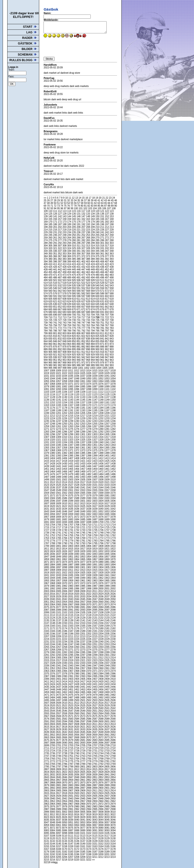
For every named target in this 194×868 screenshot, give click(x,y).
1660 (77, 514)
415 (74, 264)
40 (96, 200)
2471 (47, 695)
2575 (95, 716)
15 (84, 198)
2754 (89, 756)
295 (74, 243)
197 (107, 224)
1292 (101, 432)
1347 (71, 445)
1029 (107, 373)
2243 (47, 644)
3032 (101, 817)
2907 (71, 791)
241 (102, 232)
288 (112, 240)
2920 (77, 793)
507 (84, 280)
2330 (65, 663)
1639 (95, 509)
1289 (83, 432)
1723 (95, 527)
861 (55, 344)
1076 (101, 384)
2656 (77, 735)
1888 (77, 565)
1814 (65, 549)
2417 (83, 682)
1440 (53, 466)
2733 (107, 751)
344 (93, 251)
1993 (59, 589)
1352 (101, 445)
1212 (53, 416)
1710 (89, 525)
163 (88, 219)
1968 (53, 583)
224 (93, 230)
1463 (47, 472)
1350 (89, 445)
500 (51, 280)
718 (88, 317)
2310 (89, 658)
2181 (107, 628)
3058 (113, 822)
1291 (95, 432)
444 (70, 270)
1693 (59, 522)
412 (60, 264)
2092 (77, 610)
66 (109, 203)
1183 (95, 408)
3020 (101, 814)
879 (70, 347)
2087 (47, 610)
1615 (95, 503)
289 (46, 243)
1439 (47, 466)
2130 (89, 618)
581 (79, 293)
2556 (53, 713)
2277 (107, 650)
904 (46, 352)
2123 (47, 618)
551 (79, 288)
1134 (89, 397)
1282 (113, 429)
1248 (53, 424)
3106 (113, 833)
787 (60, 331)
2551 (95, 711)
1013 (83, 371)
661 (102, 307)
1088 (101, 387)
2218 (113, 636)
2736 (53, 753)
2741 (83, 753)
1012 (77, 371)
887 (107, 347)
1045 (59, 379)
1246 (113, 421)
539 (93, 286)
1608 (53, 503)
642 (84, 304)
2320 (77, 660)
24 (114, 198)
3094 (113, 830)
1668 (53, 517)
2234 (65, 642)
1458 (89, 469)
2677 (59, 740)
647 (107, 304)
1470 (89, 472)
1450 (113, 466)
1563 (71, 493)
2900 (101, 788)
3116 (101, 836)
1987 (95, 586)
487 (60, 278)
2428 (77, 684)
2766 (89, 759)
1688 (101, 519)
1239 (71, 421)
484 (46, 278)
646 (102, 304)
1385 (83, 453)
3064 (77, 825)
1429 (59, 464)
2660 (101, 735)
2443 (95, 687)
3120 (53, 838)
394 (46, 262)
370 (74, 256)
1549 (59, 490)
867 (84, 344)
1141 (59, 400)
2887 (95, 785)
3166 (113, 846)
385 (74, 259)
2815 (95, 769)
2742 (89, 753)
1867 (95, 559)
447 (84, 270)
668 (65, 309)
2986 (113, 807)
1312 (77, 437)
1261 (59, 426)
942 (84, 357)
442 (60, 270)
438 (112, 267)
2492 (101, 698)
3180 (53, 852)
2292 (53, 655)
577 (60, 293)
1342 (113, 442)
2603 (47, 724)
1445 (83, 466)
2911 (95, 791)
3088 (77, 830)
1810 (113, 546)
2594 (65, 721)
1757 (83, 535)
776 (79, 328)
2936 (101, 796)
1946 (65, 578)
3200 (101, 854)
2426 (65, 684)
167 (107, 219)
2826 (89, 772)
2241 (107, 642)
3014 (65, 814)
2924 (101, 793)
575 (51, 293)
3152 (101, 844)
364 (46, 256)
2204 (101, 634)
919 (46, 355)
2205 (107, 634)
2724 (53, 751)
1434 (89, 464)
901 (102, 349)
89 (113, 206)
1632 (53, 509)
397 (60, 262)
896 (79, 349)
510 (98, 280)
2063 (47, 604)
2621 (83, 727)
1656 (53, 514)
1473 (107, 472)
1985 (83, 586)
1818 (89, 549)
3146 (65, 844)
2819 (47, 772)
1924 (77, 573)
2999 (47, 812)
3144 (53, 844)
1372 (77, 450)
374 (93, 256)
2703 (71, 745)
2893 (59, 788)
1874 (65, 562)
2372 (101, 671)
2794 (113, 764)
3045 (107, 820)
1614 (89, 503)
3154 (113, 844)
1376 (101, 450)
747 (84, 323)
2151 (71, 623)
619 (46, 301)
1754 (65, 535)
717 (84, 317)
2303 (47, 658)
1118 (65, 394)
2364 (53, 671)
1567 (95, 493)
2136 (53, 620)
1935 (71, 575)
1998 (89, 589)
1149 (107, 400)
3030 (89, 817)
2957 (83, 801)
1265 (83, 426)
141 (55, 216)
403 (88, 262)
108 (114, 208)
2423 (47, 684)
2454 (89, 690)
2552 (101, 711)
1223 (47, 418)
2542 (113, 708)
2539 (95, 708)
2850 (89, 777)
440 (51, 270)
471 (55, 275)
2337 (107, 663)
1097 (83, 389)
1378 (113, 450)
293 (65, 243)
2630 (65, 729)
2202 (89, 634)
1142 (65, 400)
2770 (113, 759)
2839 (95, 775)
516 (55, 283)
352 (60, 254)
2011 (95, 591)
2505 (107, 700)
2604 (53, 724)
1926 (89, 573)
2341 (59, 666)
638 (65, 304)
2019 (71, 594)
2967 (71, 804)
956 (79, 360)
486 (55, 278)
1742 (65, 533)
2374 (113, 671)
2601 (107, 721)
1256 (101, 424)
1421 (83, 461)
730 (74, 320)
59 (86, 203)
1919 (47, 573)
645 (98, 304)
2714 (65, 748)
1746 (89, 533)
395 (51, 262)
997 (60, 368)
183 (112, 222)
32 (69, 200)
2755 (95, 756)
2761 (59, 759)
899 (93, 349)
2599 (95, 721)
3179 (47, 852)
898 (88, 349)
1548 (53, 490)
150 (98, 216)
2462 (65, 692)
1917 (107, 570)
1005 (105, 368)
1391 (47, 456)
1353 (107, 445)
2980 (77, 807)
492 (84, 278)
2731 (95, 751)
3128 (101, 838)
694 (46, 315)
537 (84, 286)
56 (76, 203)
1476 (53, 474)
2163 (71, 626)
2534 (65, 708)
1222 (113, 416)
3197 (83, 854)
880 (74, 347)
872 (107, 344)
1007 (47, 371)
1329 (107, 440)
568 (88, 291)
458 (65, 272)
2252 (101, 644)
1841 (83, 554)
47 (45, 203)
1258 (113, 424)
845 (51, 341)
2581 (59, 719)
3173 (83, 849)
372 (84, 256)
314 (93, 246)
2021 (83, 594)
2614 (113, 724)
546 (55, 288)
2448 (53, 690)
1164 (53, 405)
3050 (65, 822)
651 (55, 307)
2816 (101, 769)
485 (51, 278)
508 (88, 280)
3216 (53, 860)
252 (84, 235)
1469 (83, 472)
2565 (107, 713)
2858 (65, 780)
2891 (47, 788)
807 (84, 333)
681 (55, 312)
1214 (65, 416)
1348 (77, 445)
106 (104, 208)
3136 (77, 841)
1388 (101, 453)
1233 (107, 418)
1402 (113, 456)
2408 (101, 679)
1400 (101, 456)
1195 (95, 410)
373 (88, 256)
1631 (47, 509)
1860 (53, 559)
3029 (83, 817)
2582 (65, 719)
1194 (89, 410)
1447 (95, 466)
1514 (65, 482)
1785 (107, 541)
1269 (107, 426)
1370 (65, 450)
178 (88, 222)
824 (93, 336)
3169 (59, 849)
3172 (77, 849)
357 (84, 254)
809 (93, 333)
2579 (47, 719)
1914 (89, 570)
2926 (113, 793)
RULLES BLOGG (23, 60)
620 (51, 301)
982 (60, 365)
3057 (107, 822)
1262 (65, 426)
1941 (107, 575)
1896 (53, 567)
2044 (77, 599)
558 (112, 288)
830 (51, 339)
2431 (95, 684)
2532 (53, 708)
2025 (107, 594)
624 (70, 301)
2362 (113, 668)
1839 (71, 554)
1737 (107, 530)
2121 (107, 615)
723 (112, 317)
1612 (77, 503)
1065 (107, 381)
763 (88, 325)
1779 (71, 541)
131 (79, 214)
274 (46, 240)
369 (70, 256)
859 (46, 344)
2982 (89, 807)
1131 (71, 397)
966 (55, 363)
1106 (65, 392)
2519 (47, 705)
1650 (89, 511)
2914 (113, 791)
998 (65, 368)
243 (112, 232)
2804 (101, 767)
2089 (59, 610)
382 (60, 259)
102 (86, 208)
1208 (101, 413)
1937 (83, 575)
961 (102, 360)
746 (79, 323)
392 (107, 259)
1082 (65, 387)
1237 (59, 421)
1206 (89, 413)
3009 (107, 812)
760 (74, 325)
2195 (47, 634)
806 (79, 333)
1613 (83, 503)
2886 (89, 785)
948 (112, 357)
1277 (83, 429)
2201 (83, 634)
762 (84, 325)
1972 (77, 583)
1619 (47, 506)
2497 (59, 700)
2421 (107, 682)
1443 (71, 466)
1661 (83, 514)
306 (55, 246)
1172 (101, 405)
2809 (59, 769)
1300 (77, 434)
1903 (95, 567)
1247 (47, 424)
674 (93, 309)
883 (88, 347)
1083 (71, 387)
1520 (101, 482)
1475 (47, 474)
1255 (95, 424)
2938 (113, 796)
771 (55, 328)
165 (98, 219)
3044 (101, 820)
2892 (53, 788)
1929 (107, 573)
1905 (107, 567)
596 (79, 296)
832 (60, 339)
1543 (95, 488)
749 (93, 323)
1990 (113, 586)
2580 (53, 719)
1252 (77, 424)
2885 (83, 785)
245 (51, 235)
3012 (53, 814)
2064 (53, 604)
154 (46, 219)
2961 (107, 801)
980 (51, 365)
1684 (77, 519)
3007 (95, 812)
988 (88, 365)
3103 (95, 833)
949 (46, 360)
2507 (47, 703)
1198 (113, 410)
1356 (53, 448)
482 (107, 275)
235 (74, 232)
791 (79, 331)
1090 (113, 387)
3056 (101, 822)
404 (93, 262)
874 (46, 347)
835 (74, 339)
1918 (113, 570)
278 (65, 240)
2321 (83, 660)
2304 (53, 658)
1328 (101, 440)
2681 (83, 740)
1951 (95, 578)
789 (70, 331)
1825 (59, 551)
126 (55, 214)
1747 (95, 533)
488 (65, 278)
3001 (59, 812)
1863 (71, 559)
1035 (71, 376)
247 (60, 235)
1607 (47, 503)
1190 (65, 410)
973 (88, 363)
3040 (77, 820)
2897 (83, 788)
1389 (107, 453)
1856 (101, 557)
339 (70, 251)
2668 (77, 737)
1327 (95, 440)
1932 (53, 575)
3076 (77, 828)
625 (74, 301)
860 (51, 344)
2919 (71, 793)
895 (74, 349)
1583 (47, 498)
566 (79, 291)
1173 (107, 405)
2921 (83, 793)
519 (70, 283)
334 (46, 251)
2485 (59, 698)
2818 (113, 769)
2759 (47, 759)
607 (60, 299)
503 (65, 280)
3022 (113, 814)
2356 (77, 668)
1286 (65, 432)
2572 (77, 716)
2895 (71, 788)
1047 (71, 379)
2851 (95, 777)
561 (55, 291)
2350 (113, 666)
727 (60, 320)
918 (112, 352)
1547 (47, 490)
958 (88, 360)
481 (102, 275)
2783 (47, 764)
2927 (47, 796)
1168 (77, 405)
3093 (107, 830)
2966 (65, 804)
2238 (89, 642)
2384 (101, 674)
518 (65, 283)
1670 (65, 517)
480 (98, 275)
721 (102, 317)
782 (107, 328)
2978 (65, 807)
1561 (59, 493)
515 (51, 283)
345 (98, 251)
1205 (83, 413)
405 (98, 262)
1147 (95, 400)
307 (60, 246)
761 (79, 325)
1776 (53, 541)
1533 (107, 485)
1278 (89, 429)
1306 (113, 434)
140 (51, 216)
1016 (101, 371)
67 (113, 203)
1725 (107, 527)
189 (70, 224)
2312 (101, 658)
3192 (53, 854)
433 (88, 267)
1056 (53, 381)
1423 (95, 461)
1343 (47, 445)
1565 (83, 493)
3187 (95, 852)
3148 (77, 844)
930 (98, 355)
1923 (71, 573)
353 (65, 254)
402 (84, 262)
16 (87, 198)
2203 (95, 634)
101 (81, 208)
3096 (53, 833)
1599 (71, 501)
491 (79, 278)
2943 (71, 799)
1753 (59, 535)
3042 (89, 820)
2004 (53, 591)
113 (65, 211)
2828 (101, 772)
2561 (83, 713)
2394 (89, 676)
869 (93, 344)
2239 (95, 642)
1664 (101, 514)
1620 (53, 506)
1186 (113, 408)
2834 (65, 775)
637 (60, 304)
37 (86, 200)
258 (112, 235)
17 (90, 198)
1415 (47, 461)
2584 (77, 719)
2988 (53, 809)
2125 (59, 618)
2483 (47, 698)
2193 (107, 631)
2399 (47, 679)
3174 (89, 849)
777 (84, 328)
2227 (95, 639)
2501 (83, 700)
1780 (77, 541)
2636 (101, 729)
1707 (71, 525)
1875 (71, 562)
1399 (95, 456)
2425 (59, 684)
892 (60, 349)
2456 (101, 690)
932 (107, 355)
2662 (113, 735)
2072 (101, 604)
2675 (47, 740)
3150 (89, 844)
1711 (95, 525)
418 (88, 264)
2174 (65, 628)
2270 (65, 650)
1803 (71, 546)
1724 (101, 527)
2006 (65, 591)
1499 (47, 480)
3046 (113, 820)
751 (102, 323)
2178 (89, 628)
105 (100, 208)
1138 (113, 397)
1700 (101, 522)
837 (84, 339)
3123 (71, 838)
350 (51, 254)
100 (76, 208)
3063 (71, 825)
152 (107, 216)
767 (107, 325)
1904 (101, 567)
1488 (53, 477)
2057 (83, 602)
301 (102, 243)
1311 (71, 437)
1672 (77, 517)
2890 (113, 785)
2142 (89, 620)
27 (52, 200)
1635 (71, 509)
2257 (59, 647)
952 (60, 360)
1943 (47, 578)
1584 (53, 498)
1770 (89, 538)
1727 (47, 530)
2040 (53, 599)
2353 (59, 668)
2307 (71, 658)
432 (84, 267)
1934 (65, 575)
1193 (83, 410)
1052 (101, 379)
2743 (95, 753)
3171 (71, 849)
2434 (113, 684)
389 (93, 259)
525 (98, 283)
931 (102, 355)
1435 (95, 464)
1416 (53, 461)
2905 (59, 791)
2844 (53, 777)
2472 (53, 695)
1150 (113, 400)
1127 (47, 397)
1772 (101, 538)
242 (107, 232)
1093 (59, 389)
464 (93, 272)
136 (102, 214)
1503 (71, 480)
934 (46, 357)
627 (84, 301)
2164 (77, 626)
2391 (71, 676)
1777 (59, 541)
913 (88, 352)
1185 (107, 408)
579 (70, 293)
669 (70, 309)
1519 (95, 482)
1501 (59, 480)
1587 (71, 498)
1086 (89, 387)
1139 (47, 400)
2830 (113, 772)
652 (60, 307)
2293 (59, 655)
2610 (89, 724)
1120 (77, 394)
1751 (47, 535)
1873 (59, 562)
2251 (95, 644)
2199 (71, 634)
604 (46, 299)
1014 (89, 371)
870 (98, 344)
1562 (65, 493)
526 (102, 283)
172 (60, 222)
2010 (89, 591)
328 (88, 248)
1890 (89, 565)
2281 (59, 652)
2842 (113, 775)
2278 (113, 650)
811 (102, 333)
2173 (59, 628)
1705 (59, 525)
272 (107, 238)
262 (60, 238)
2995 (95, 809)
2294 (65, 655)
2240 (101, 642)
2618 (65, 727)
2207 (47, 636)
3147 (71, 844)
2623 (95, 727)
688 (88, 312)
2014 (113, 591)
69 (45, 206)
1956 (53, 581)
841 (102, 339)
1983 (71, 586)
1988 (101, 586)
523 (88, 283)
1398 (89, 456)
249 (70, 235)
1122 (89, 394)
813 (112, 333)
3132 (53, 841)
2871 (71, 783)
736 (102, 320)
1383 (71, 453)
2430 (89, 684)
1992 (53, 589)
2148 (53, 623)
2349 (107, 666)
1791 (71, 543)
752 (107, 323)
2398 (113, 676)
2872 (77, 783)
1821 (107, 549)
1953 (107, 578)
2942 (65, 799)
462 (84, 272)
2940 (53, 799)
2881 (59, 785)
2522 (65, 705)
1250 (65, 424)
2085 (107, 607)
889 (46, 349)
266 (79, 238)
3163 (95, 846)
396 (55, 262)
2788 (77, 764)
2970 (89, 804)
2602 (113, 721)
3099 (71, 833)
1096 (77, 389)
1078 (113, 384)
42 (103, 200)
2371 (95, 671)
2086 (113, 607)
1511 (47, 482)
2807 (47, 769)
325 (74, 248)
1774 (113, 538)
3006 (89, 812)
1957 (59, 581)
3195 (71, 854)
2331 (71, 663)
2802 (89, 767)
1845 (107, 554)
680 (51, 312)
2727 (71, 751)
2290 (113, 652)
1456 (77, 469)
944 (93, 357)
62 (96, 203)
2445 (107, 687)
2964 (53, 804)
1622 (65, 506)
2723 (47, 751)
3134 (65, 841)
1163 (47, 405)
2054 (65, 602)
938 (65, 357)
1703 (47, 525)
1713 (107, 525)
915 (98, 352)
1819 (95, 549)
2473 (59, 695)
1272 (53, 429)
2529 (107, 705)
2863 (95, 780)
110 (51, 211)
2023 (95, 594)
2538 (89, 708)
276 (55, 240)
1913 (83, 570)
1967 (47, 583)
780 (98, 328)
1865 (83, 559)
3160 (77, 846)
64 (103, 203)
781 (102, 328)
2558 (65, 713)
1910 (65, 570)
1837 (59, 554)
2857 (59, 780)
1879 (95, 562)
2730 (89, 751)
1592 (101, 498)
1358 (65, 448)
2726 (65, 751)
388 (88, 259)
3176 (101, 849)
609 (70, 299)
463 (88, 272)
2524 (77, 705)
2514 (89, 703)
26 (49, 200)
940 (74, 357)
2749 (59, 756)
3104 (101, 833)
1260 (53, 426)
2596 (77, 721)
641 (79, 304)
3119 (47, 838)
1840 (77, 554)
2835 (71, 775)
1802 (65, 546)
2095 (95, 610)
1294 (113, 432)
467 (107, 272)
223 (88, 230)
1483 (95, 474)
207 (84, 227)
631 (102, 301)
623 (65, 301)
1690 (113, 519)
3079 (95, 828)
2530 (113, 705)
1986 (89, 586)
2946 (89, 799)
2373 (107, 671)
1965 (107, 581)
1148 (101, 400)
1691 (47, 522)
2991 (71, 809)
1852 (77, 557)
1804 (77, 546)
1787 (47, 543)
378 (112, 256)
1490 (65, 477)
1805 (83, 546)
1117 (59, 394)
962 (107, 360)
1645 (59, 511)
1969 (59, 583)
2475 (71, 695)
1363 (95, 448)
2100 (53, 612)
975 (98, 363)
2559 (71, 713)
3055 (95, 822)
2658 (89, 735)
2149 (59, 623)
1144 (77, 400)
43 (106, 200)
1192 (77, 410)
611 (79, 299)
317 (107, 246)
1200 (53, 413)
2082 (89, 607)
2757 (107, 756)
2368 (77, 671)
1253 (83, 424)
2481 (107, 695)
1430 (65, 464)
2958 (89, 801)
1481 (83, 474)
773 (65, 328)
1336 (77, 442)
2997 (107, 809)
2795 (47, 767)
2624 (101, 727)
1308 (53, 437)
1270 (113, 426)
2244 (53, 644)
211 (102, 227)
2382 (89, 674)
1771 (95, 538)
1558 (113, 490)
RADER (30, 38)
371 (79, 256)
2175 (71, 628)
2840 (101, 775)
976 (102, 363)
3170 (65, 849)
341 (79, 251)
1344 (53, 445)
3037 (59, 820)
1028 (101, 373)
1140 (53, 400)
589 (46, 296)
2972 (101, 804)
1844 (101, 554)
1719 (71, 527)
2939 (47, 799)
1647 (71, 511)
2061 (107, 602)
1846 (113, 554)
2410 (113, 679)
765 (98, 325)
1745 (83, 533)
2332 (77, 663)
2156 (101, 623)
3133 (59, 841)
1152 (53, 402)
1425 (107, 461)
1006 (111, 368)
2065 (59, 604)
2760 (53, 759)
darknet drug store (70, 73)
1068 (53, 384)
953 (65, 360)
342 (84, 251)
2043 (71, 599)
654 (70, 307)
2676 (53, 740)
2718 (89, 748)
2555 (47, 713)
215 (51, 230)
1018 (113, 371)
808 (88, 333)
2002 (113, 589)
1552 (77, 490)
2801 (83, 767)
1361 (83, 448)
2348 (101, 666)
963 (112, 360)
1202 (65, 413)
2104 (77, 612)
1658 (65, 514)
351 (55, 254)
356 (79, 254)
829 (46, 339)
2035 (95, 597)
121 (102, 211)
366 (55, 256)
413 (65, 264)
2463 (71, 692)
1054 (113, 379)
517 (60, 283)
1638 (89, 509)
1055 (47, 381)
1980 (53, 586)
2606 (65, 724)
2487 (71, 698)
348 (112, 251)
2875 (95, 783)
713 (65, 317)
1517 (83, 482)
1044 (53, 379)
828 (112, 336)
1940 (101, 575)
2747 (47, 756)
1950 (89, 578)
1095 (71, 389)
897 (84, 349)
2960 (101, 801)
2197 (59, 634)
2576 (101, 716)
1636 (77, 509)
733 (88, 320)
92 (49, 208)
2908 (77, 791)
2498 (65, 700)
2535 (71, 708)
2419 (95, 682)
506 (79, 280)
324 (70, 248)
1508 (101, 480)
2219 (47, 639)
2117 (83, 615)
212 (107, 227)
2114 (65, 615)
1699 (95, 522)
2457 (107, 690)
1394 (65, 456)
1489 (59, 477)
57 (79, 203)
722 (107, 317)
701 (79, 315)
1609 (59, 503)
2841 (107, 775)
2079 (71, 607)
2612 (101, 724)
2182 (113, 628)
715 (74, 317)
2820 (53, 772)
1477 (59, 474)
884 (93, 347)
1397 (83, 456)
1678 (113, 517)
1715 (47, 527)
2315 (47, 660)
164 (93, 219)
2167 (95, 626)
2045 (83, 599)
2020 (77, 594)
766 (102, 325)
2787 (71, 764)
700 (74, 315)
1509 (107, 480)
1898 (65, 567)
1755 (71, 535)
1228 (77, 418)
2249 (83, 644)
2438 (65, 687)
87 (106, 206)
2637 (107, 729)
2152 (77, 623)
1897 (59, 567)
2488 (77, 698)
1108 (77, 392)
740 (51, 323)
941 (79, 357)
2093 (83, 610)
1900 (77, 567)
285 (98, 240)
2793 (107, 764)
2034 (89, 597)
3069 (107, 825)
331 (102, 248)
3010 (113, 812)
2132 (101, 618)
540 (98, 286)
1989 (107, 586)
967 (60, 363)
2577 (107, 716)
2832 (53, 775)
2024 (101, 594)
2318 (65, 660)
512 (107, 280)
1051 (95, 379)
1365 (107, 448)
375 (98, 256)
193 (88, 224)
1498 (113, 477)
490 (74, 278)
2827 (95, 772)
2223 (71, 639)
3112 (77, 836)
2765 (83, 759)
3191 (47, 854)
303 (112, 243)
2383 (95, 674)
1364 (101, 448)
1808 (101, 546)
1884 (53, 565)
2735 (47, 753)
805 (74, 333)
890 (51, 349)
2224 (77, 639)
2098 (113, 610)
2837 (83, 775)
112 (60, 211)
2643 (71, 732)
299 (93, 243)
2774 (65, 761)
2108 (101, 612)
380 (51, 259)
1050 (89, 379)
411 (55, 264)
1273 (59, 429)
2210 (65, 636)
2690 (65, 743)
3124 (77, 838)
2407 (95, 679)
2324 (101, 660)
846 (55, 341)
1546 (113, 488)
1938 (89, 575)
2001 (107, 589)
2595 (71, 721)
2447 (47, 690)
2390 (65, 676)
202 (60, 227)
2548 (77, 711)
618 (112, 299)
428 (65, 267)
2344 (77, 666)
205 (74, 227)
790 (74, 331)
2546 (65, 711)
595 (74, 296)
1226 (65, 418)
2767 (95, 759)
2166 (89, 626)
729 (70, 320)
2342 (65, 666)
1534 (113, 485)
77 (72, 206)
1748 (101, 533)
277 (60, 240)
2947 (95, 799)
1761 (107, 535)
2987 (47, 809)
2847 (71, 777)
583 (88, 293)
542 (107, 286)
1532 (101, 485)
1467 (71, 472)
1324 (77, 440)
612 (84, 299)
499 (46, 280)
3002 (65, 812)
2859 (71, 780)
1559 (47, 493)
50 (55, 203)
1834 (113, 551)
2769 (107, 759)
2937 (107, 796)
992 (107, 365)
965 (51, 363)
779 (93, 328)
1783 (95, 541)
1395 (71, 456)
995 (51, 368)
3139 (95, 841)
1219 (95, 416)
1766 (65, 538)
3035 (47, 820)
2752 (77, 756)
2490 (89, 698)
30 (62, 200)
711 (55, 317)
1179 (71, 408)
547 (60, 288)
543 (112, 286)
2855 (47, 780)
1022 (65, 373)
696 (55, 315)
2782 (113, 761)
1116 (53, 394)
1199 (47, 413)
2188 (77, 631)
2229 (107, 639)
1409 (83, 458)
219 (70, 230)
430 (74, 267)
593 (65, 296)
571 (102, 291)
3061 (59, 825)
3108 (53, 836)
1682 (65, 519)
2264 (101, 647)
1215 (71, 416)
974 (93, 363)
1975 (95, 583)
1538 (65, 488)
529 (46, 286)
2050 (113, 599)
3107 (47, 836)
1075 (95, 384)
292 (60, 243)
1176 (53, 408)
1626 (89, 506)
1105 (59, 392)
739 (46, 323)
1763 (47, 538)
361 (102, 254)
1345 (59, 445)
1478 (65, 474)
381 (55, 259)
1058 (65, 381)
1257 (107, 424)
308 (65, 246)
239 (93, 232)
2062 (113, 602)
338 (65, 251)
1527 (71, 485)
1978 (113, 583)
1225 (59, 418)
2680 (77, 740)
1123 (95, 394)
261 (55, 238)
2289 (107, 652)
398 (65, 262)
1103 (47, 392)
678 (112, 309)
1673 (83, 517)
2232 (53, 642)
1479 (71, 474)
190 (74, 224)
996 (55, 368)
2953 (59, 801)
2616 (53, 727)
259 (46, 238)
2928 (53, 796)
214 (46, 230)
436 (102, 267)
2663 (47, 737)
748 (88, 323)
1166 (65, 405)
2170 (113, 626)
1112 (101, 392)
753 (112, 323)
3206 (65, 857)
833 (65, 339)
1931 (47, 575)
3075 (71, 828)
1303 (95, 434)
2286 (89, 652)
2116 (77, 615)
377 (107, 256)
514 (46, 283)
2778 (89, 761)
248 (65, 235)
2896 (77, 788)
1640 (101, 509)
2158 (113, 623)
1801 (59, 546)
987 (84, 365)
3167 (47, 849)
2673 (107, 737)
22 (107, 198)
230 (51, 232)
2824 (77, 772)
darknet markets (68, 126)
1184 (101, 408)
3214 (113, 857)
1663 (95, 514)
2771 (47, 761)
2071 (95, 604)
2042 (65, 599)
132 (84, 214)
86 (103, 206)
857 (107, 341)
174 (70, 222)
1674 (89, 517)
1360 (77, 448)
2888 (101, 785)
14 (80, 198)
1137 (107, 397)
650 (51, 307)
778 (88, 328)
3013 (59, 814)
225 (98, 230)
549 (70, 288)
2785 (59, 764)
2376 (53, 674)
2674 (113, 737)
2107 (95, 612)
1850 (65, 557)
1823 (47, 551)
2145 (107, 620)
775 (74, 328)
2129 (83, 618)
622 (60, 301)
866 (79, 344)
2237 (83, 642)
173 (65, 222)
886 (102, 347)
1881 (107, 562)
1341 (107, 442)
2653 (59, 735)
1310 (65, 437)
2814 (89, 769)
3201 (107, 854)
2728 (77, 751)
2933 (83, 796)
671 (79, 309)
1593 (107, 498)
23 (111, 198)
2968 (77, 804)
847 (60, 341)
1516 (77, 482)
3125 (83, 838)
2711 (47, 748)
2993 (83, 809)
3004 (77, 812)
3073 (59, 828)
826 (102, 336)
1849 (59, 557)
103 (90, 208)
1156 (77, 402)
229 (46, 232)
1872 (53, 562)
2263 (95, 647)
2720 (101, 748)
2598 (89, 721)
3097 (59, 833)
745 (74, 323)
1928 (101, 573)
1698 (89, 522)
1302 (89, 434)
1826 (65, 551)
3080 (101, 828)
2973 (107, 804)
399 (70, 262)
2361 (107, 668)
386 (79, 259)
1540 (77, 488)
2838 (89, 775)
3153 (107, 844)
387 (84, 259)
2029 (59, 597)
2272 (77, 650)
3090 (89, 830)
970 (74, 363)
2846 (65, 777)
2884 (77, 785)
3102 (89, 833)
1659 (71, 514)
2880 (53, 785)
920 (51, 355)
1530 (89, 485)
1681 (59, 519)
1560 (53, 493)
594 (70, 296)
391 (102, 259)
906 (55, 352)
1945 (59, 578)
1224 (53, 418)
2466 (89, 692)
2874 (89, 783)
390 (98, 259)
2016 (53, 594)
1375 (95, 450)
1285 (59, 432)
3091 (95, 830)
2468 (101, 692)
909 (70, 352)
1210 (113, 413)
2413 (59, 682)
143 (65, 216)
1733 (83, 530)
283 (88, 240)
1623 (71, 506)
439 (46, 270)
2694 (89, 743)
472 (60, 275)
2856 (53, 780)
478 (88, 275)
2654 (65, 735)
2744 (101, 753)
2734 (113, 751)
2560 (77, 713)
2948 (101, 799)
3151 (95, 844)
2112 (53, 615)
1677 (107, 517)
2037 (107, 597)
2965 (59, 804)
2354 (65, 668)
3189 (107, 852)
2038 (113, 597)
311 (79, 246)
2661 (107, 735)
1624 (77, 506)
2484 (53, 698)
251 (79, 235)
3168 (53, 849)
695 (51, 315)
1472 (101, 472)
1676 (101, 517)
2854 (113, 777)
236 (79, 232)
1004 (99, 368)
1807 (95, 546)
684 (70, 312)
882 (84, 347)
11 (70, 198)
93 (52, 208)
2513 (83, 703)
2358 (89, 668)
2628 (53, 729)
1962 (89, 581)
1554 (89, 490)
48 (49, 203)
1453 (59, 469)
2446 (113, 687)
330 (98, 248)
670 (74, 309)
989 (93, 365)
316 (102, 246)
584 (93, 293)
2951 (47, 801)
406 (102, 262)
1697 (83, 522)
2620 (77, 727)
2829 (107, 772)
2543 (47, 711)
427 (60, 267)
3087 (71, 830)
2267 (47, 650)
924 (70, 355)
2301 (107, 655)
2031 (71, 597)
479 (93, 275)
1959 (71, 581)
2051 (47, 602)
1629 (107, 506)
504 (70, 280)
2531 (47, 708)
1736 (101, 530)
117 (84, 211)
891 (55, 349)
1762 (113, 535)
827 (107, 336)
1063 (95, 381)
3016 (77, 814)
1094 (65, 389)
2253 (107, 644)
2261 (83, 647)
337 (60, 251)
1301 (83, 434)
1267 (95, 426)
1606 (113, 501)
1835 (47, 554)
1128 (53, 397)
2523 (71, 705)
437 (107, 267)
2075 (47, 607)
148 (88, 216)
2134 (113, 618)
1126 (113, 394)
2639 (47, 732)
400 (74, 262)
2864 (101, 780)
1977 (107, 583)
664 (46, 309)
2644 (77, 732)
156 (55, 219)
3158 (65, 846)
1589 (83, 498)
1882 (113, 562)
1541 (83, 488)
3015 (71, 814)
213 (112, 227)
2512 (77, 703)
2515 (95, 703)
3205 (59, 857)
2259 (71, 647)
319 (46, 248)
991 (102, 365)
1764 (53, 538)
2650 (113, 732)
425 (51, 267)
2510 (65, 703)
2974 (113, 804)
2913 (107, 791)
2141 (83, 620)
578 (65, 293)
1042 (113, 376)
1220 (101, 416)
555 (98, 288)
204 (70, 227)
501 (55, 280)
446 (79, 270)
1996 (77, 589)
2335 (95, 663)
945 (98, 357)
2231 (47, 642)
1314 (89, 437)
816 (55, 336)
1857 (107, 557)
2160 (53, 626)
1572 (53, 495)
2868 (53, 783)
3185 (83, 852)
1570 (113, 493)
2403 (71, 679)
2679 (71, 740)
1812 (53, 549)
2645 (83, 732)
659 (93, 307)
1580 (101, 495)
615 (98, 299)
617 (107, 299)
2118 (89, 615)
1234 (113, 418)
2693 (83, 743)
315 (98, 246)
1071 (71, 384)
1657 (59, 514)
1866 (89, 559)
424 (46, 267)
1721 (83, 527)
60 (89, 203)
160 (74, 219)
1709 (83, 525)
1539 (71, 488)
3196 (77, 854)
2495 (47, 700)
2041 (59, 599)
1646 (65, 511)
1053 (107, 379)
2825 (83, 772)
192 (84, 224)
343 (88, 251)
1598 (65, 501)
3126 (89, 838)
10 (67, 198)
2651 (47, 735)
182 (107, 222)
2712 (53, 748)
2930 (65, 796)
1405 (59, 458)
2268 (53, 650)
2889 (107, 785)
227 (107, 230)
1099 (95, 389)
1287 (71, 432)
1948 (77, 578)
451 (102, 270)
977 (107, 363)
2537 (83, 708)
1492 (77, 477)
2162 (65, 626)
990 (98, 365)
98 (69, 208)
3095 (47, 833)
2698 (113, 743)
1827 (71, 551)
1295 (47, 434)
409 (46, 264)
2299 (95, 655)
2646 (89, 732)
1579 (95, 495)
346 (102, 251)
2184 (53, 631)
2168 (101, 626)
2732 (101, 751)
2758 (113, 756)
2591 (47, 721)
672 (84, 309)
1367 (47, 450)
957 (84, 360)
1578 (89, 495)
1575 (71, 495)
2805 (107, 767)
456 (55, 272)
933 (112, 355)
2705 (83, 745)
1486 (113, 474)
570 (98, 291)
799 (46, 333)
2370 (89, 671)
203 (65, 227)
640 (74, 304)
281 (79, 240)
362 (107, 254)
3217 (59, 860)
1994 (65, 589)
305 (51, 246)
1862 (65, 559)
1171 (95, 405)
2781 (107, 761)
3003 (71, 812)
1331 (47, 442)
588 (112, 293)
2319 (71, 660)
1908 (53, 570)
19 (97, 198)
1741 (59, 533)
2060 (101, 602)
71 (52, 206)
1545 (107, 488)
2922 (89, 793)
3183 (71, 852)
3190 (113, 852)
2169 (107, 626)
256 (102, 235)
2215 (95, 636)
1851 (71, 557)
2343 (71, 666)
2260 (77, 647)
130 (74, 214)
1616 (101, 503)
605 (51, 299)
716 (79, 317)
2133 (107, 618)
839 (93, 339)
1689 (107, 519)
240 (98, 232)
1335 (71, 442)
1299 (71, 434)
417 (84, 264)
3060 (53, 825)
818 (65, 336)
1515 (71, 482)
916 (102, 352)
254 (93, 235)
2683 (95, 740)
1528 (77, 485)
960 (98, 360)
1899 (71, 567)
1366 (113, 448)
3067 (95, 825)
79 (79, 206)
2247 (71, 644)
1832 (101, 551)
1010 (65, 371)
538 (88, 286)
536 (79, 286)
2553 (107, 711)
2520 (53, 705)
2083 (95, 607)
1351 (95, 445)
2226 (89, 639)
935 (51, 357)
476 (79, 275)
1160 (101, 402)
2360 (101, 668)
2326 (113, 660)
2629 (59, 729)
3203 (47, 857)
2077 (59, 607)
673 (88, 309)
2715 (71, 748)
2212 (77, 636)
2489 (83, 698)
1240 (77, 421)
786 (55, 331)
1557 (107, 490)
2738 (65, 753)
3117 (107, 836)
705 (98, 315)
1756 (77, 535)
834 (70, 339)
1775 (47, 541)
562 (60, 291)
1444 (77, 466)
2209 (59, 636)
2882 (65, 785)
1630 (113, 506)
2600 (101, 721)
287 (107, 240)
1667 (47, 517)
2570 (65, 716)
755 (51, 325)
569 (93, 291)
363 (112, 254)
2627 (47, 729)
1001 (81, 368)
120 (98, 211)
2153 (83, 623)
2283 (71, 652)
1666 (113, 514)
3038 (65, 820)
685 (74, 312)
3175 (95, 849)
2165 (83, 626)
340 (74, 251)
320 (51, 248)
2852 (101, 777)
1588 (77, 498)
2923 (95, 793)
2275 (95, 650)
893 (65, 349)
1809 (107, 546)
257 (107, 235)
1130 (65, 397)
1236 (53, 421)
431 (79, 267)
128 (65, 214)
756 (55, 325)
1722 (89, 527)
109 (46, 211)
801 (55, 333)
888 (112, 347)
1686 (89, 519)
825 (98, 336)
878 (65, 347)
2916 (53, 793)
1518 (89, 482)
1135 (95, 397)
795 (98, 331)
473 (65, 275)
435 (98, 267)
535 (74, 286)
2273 (83, 650)
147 (84, 216)
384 (70, 259)
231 (55, 232)
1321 (59, 440)
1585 (59, 498)
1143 (71, 400)
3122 (65, 838)
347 (107, 251)
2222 (65, 639)
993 (112, 365)
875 (51, 347)
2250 (89, 644)
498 (112, 278)
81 (86, 206)
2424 (53, 684)
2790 (89, 764)
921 (55, 355)
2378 (65, 674)
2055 (71, 602)
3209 (83, 857)
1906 (113, 567)
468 (112, 272)
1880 (101, 562)
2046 (89, 599)
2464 (77, 692)
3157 (59, 846)
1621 (59, 506)
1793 (83, 543)
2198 (65, 634)
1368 (53, 450)
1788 (53, 543)
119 (93, 211)
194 (93, 224)
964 (46, 363)
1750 (113, 533)
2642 (65, 732)
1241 (83, 421)
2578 (113, 716)
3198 (89, 854)
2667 (71, 737)
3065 (83, 825)
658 (88, 307)
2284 (77, 652)
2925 (107, 793)
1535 (47, 488)
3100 (77, 833)
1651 (95, 511)
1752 (53, 535)
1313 (83, 437)
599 (93, 296)
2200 (77, 634)
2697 (107, 743)
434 (93, 267)
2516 (101, 703)
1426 (113, 461)
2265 (107, 647)
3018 (89, 814)
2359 (95, 668)
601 (102, 296)
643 (88, 304)
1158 (89, 402)
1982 (65, 586)
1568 (101, 493)
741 (55, 323)
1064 (101, 381)
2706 (89, 745)
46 (116, 200)
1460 (101, 469)
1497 (107, 477)
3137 (83, 841)
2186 (65, 631)
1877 (83, 562)
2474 (65, 695)
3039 (71, 820)
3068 (101, 825)
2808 (53, 769)
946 (102, 357)
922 (60, 355)
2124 (53, 618)
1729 (59, 530)
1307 (47, 437)
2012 (101, 591)
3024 (53, 817)
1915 (95, 570)
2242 (113, 642)
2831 (47, 775)
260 (51, 238)
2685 (107, 740)
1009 (59, 371)
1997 (83, 589)
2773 (59, 761)
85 (99, 206)
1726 (113, 527)
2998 (113, 809)
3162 (89, 846)
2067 (71, 604)
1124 (101, 394)
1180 (77, 408)
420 (98, 264)
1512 (53, 482)
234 (70, 232)
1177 (59, 408)
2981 (83, 807)
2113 (59, 615)
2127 (71, 618)
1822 (113, 549)
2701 (59, 745)
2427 (71, 684)
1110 (89, 392)
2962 (113, 801)
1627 (95, 506)
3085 (59, 830)
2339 (47, 666)
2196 (53, 634)
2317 (59, 660)
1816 (77, 549)
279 (70, 240)
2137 (59, 620)
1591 (95, 498)
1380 (53, 453)
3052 (77, 822)
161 (79, 219)
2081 (83, 607)
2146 (113, 620)
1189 (59, 410)
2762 (65, 759)
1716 (53, 527)
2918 (65, 793)
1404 (53, 458)
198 (112, 224)
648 (112, 304)
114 (70, 211)
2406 (89, 679)
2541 (107, 708)
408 (112, 262)
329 (93, 248)
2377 (59, 674)
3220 (77, 860)
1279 (95, 429)
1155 (71, 402)
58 (82, 203)
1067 (47, 384)
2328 (53, 663)
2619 (71, 727)
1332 (53, 442)
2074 (113, 604)
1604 (101, 501)
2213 (83, 636)
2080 (77, 607)
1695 (71, 522)
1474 (113, 472)
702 (84, 315)
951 (55, 360)
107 (109, 208)
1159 (95, 402)
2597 (83, 721)
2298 (89, 655)
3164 (101, 846)
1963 (95, 581)
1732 (77, 530)
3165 (107, 846)
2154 (89, 623)
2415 (71, 682)
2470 (113, 692)
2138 (65, 620)
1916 (101, 570)
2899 (95, 788)
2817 (107, 769)
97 (66, 208)
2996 (101, 809)
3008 (101, 812)
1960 (77, 581)
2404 (77, 679)
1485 (107, 474)
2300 (101, 655)
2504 (101, 700)
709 (46, 317)
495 (98, 278)
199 (46, 227)
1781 (83, 541)
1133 (83, 397)
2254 (113, 644)
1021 (59, 373)
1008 (53, 371)
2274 (89, 650)
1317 (107, 437)
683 (65, 312)
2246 (65, 644)
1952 (101, 578)
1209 (107, 413)
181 (102, 222)
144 (70, 216)
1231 (95, 418)
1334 (65, 442)
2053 (59, 602)
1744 (77, 533)
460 (74, 272)
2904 (53, 791)
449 (93, 270)
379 (46, 259)
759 (70, 325)
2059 (95, 602)
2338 (113, 663)
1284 (53, 432)
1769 (83, 538)
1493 (83, 477)
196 (102, 224)
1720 (77, 527)
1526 (65, 485)
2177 (83, 628)
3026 (65, 817)
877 (60, 347)
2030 (65, 597)
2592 (53, 721)
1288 (77, 432)
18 (94, 198)
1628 (101, 506)
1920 (53, 573)
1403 (47, 458)
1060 (77, 381)
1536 (53, 488)
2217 (107, 636)
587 (107, 293)
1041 (107, 376)
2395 (95, 676)
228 (112, 230)
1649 (83, 511)
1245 (107, 421)
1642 (113, 509)
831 (55, 339)
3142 (113, 841)
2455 (95, 690)
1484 (101, 474)
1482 (89, 474)
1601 (83, 501)
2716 (77, 748)
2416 (77, 682)
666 (55, 309)
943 (88, 357)
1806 (89, 546)
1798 (113, 543)
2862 (89, 780)
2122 (113, 615)
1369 (59, 450)
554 (93, 288)
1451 (47, 469)
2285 (83, 652)
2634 (89, 729)
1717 (59, 527)
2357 (83, 668)
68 (116, 203)
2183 (47, 631)
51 (59, 203)
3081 (107, 828)
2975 (47, 807)
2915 (47, 793)
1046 (65, 379)
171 (55, 222)
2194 (113, 631)
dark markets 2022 (74, 166)
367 (60, 256)
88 (109, 206)
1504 (77, 480)
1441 (59, 466)
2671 (95, 737)
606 (55, 299)
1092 (53, 389)
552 (84, 288)
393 (112, 259)
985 (74, 365)
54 (69, 203)
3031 (95, 817)
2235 (71, 642)
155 (51, 219)
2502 (89, 700)
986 (79, 365)
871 (102, 344)
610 (74, 299)
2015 (47, 594)
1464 (53, 472)
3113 (83, 836)
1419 (71, 461)
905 (51, 352)
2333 (83, 663)
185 (51, 224)
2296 (77, 655)
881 (79, 347)
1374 (89, 450)
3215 (47, 860)
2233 (59, 642)
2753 (83, 756)
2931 (71, 796)
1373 (83, 450)
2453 (83, 690)
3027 (71, 817)
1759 (95, 535)
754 (46, 325)
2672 (101, 737)
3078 (89, 828)
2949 (107, 799)
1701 (107, 522)
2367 (71, 671)
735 (98, 320)
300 (98, 243)
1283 (47, 432)
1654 (113, 511)
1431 (71, 464)
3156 (53, 846)
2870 (65, 783)
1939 (95, 575)
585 (98, 293)
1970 (65, 583)
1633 (59, 509)
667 (60, 309)
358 (88, 254)
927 (84, 355)
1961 (83, 581)
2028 (53, 597)
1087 (95, 387)
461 (79, 272)
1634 (65, 509)
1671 (71, 517)
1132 (77, 397)
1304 (101, 434)
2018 (65, 594)
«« (45, 198)
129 (70, 214)
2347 (95, 666)
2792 (101, 764)
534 (70, 286)
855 (98, 341)
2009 (83, 591)
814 (46, 336)
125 (51, 214)
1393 (59, 456)
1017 (107, 371)
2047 (95, 599)
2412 (53, 682)
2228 (101, 639)
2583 (71, 719)
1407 (71, 458)
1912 (77, 570)
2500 (77, 700)
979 (46, 365)
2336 (101, 663)
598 (88, 296)
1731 (71, 530)
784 (46, 331)
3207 (71, 857)
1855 (95, 557)
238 (88, 232)
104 (95, 208)
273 (112, 238)
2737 (59, 753)
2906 (65, 791)
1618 (113, 503)
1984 (77, 586)
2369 (83, 671)
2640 (53, 732)
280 (74, 240)
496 (102, 278)
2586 (89, 719)
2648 (101, 732)
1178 (65, 408)
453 (112, 270)
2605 (59, 724)
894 (70, 349)
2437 (59, 687)
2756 (101, 756)
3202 (113, 854)
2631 (71, 729)
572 (107, 291)
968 (65, 363)
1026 (89, 373)
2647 (95, 732)
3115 (95, 836)
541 (102, 286)
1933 (59, 575)
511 (102, 280)
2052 (53, 602)
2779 (95, 761)
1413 (107, 458)
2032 (77, 597)
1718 (65, 527)
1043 (47, 379)
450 (98, 270)
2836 (77, 775)
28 (55, 200)
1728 (53, 530)
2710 (113, 745)
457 (60, 272)
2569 (59, 716)
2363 (47, 671)
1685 (83, 519)
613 (88, 299)
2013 (107, 591)
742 (60, 323)
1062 (89, 381)
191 (79, 224)
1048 (77, 379)
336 (55, 251)
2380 (77, 674)
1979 (47, 586)
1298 (65, 434)
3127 (95, 838)
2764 (77, 759)
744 (70, 323)
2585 (83, 719)
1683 (71, 519)
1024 (77, 373)
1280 (101, 429)
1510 (113, 480)
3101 (83, 833)
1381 (59, 453)
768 (112, 325)
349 (46, 254)
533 (65, 286)
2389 (59, 676)
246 (55, 235)
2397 (107, 676)
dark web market (74, 179)
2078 (65, 607)
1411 (95, 458)
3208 (77, 857)
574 (46, 293)
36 (82, 200)
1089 (107, 387)
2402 (65, 679)
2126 (65, 618)
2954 (65, 801)
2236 (77, 642)
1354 (113, 445)
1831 (95, 551)
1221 (107, 416)
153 (112, 216)
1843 (95, 554)
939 (70, 357)
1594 (113, 498)
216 (55, 230)
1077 (107, 384)
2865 (107, 780)
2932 (77, 796)
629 (93, 301)
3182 (65, 852)
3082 (113, 828)
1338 (89, 442)
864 (70, 344)
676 (102, 309)
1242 (89, 421)
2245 (59, 644)
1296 (53, 434)
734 (93, 320)
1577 (83, 495)
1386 (89, 453)
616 (102, 299)
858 (112, 341)
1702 (113, 522)
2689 (59, 743)
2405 (83, 679)
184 (46, 224)
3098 (65, 833)
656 (79, 307)
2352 (53, 668)
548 (65, 288)
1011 (71, 371)
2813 (83, 769)
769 (46, 328)
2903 (47, 791)
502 (60, 280)
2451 (71, 690)
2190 (89, 631)
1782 (89, 541)
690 (98, 312)
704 (93, 315)
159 (70, 219)
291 (55, 243)
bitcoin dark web (74, 192)
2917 (59, 793)
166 (102, 219)
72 (55, 206)
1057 (59, 381)
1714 (113, 525)
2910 (89, 791)
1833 (107, 551)
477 (84, 275)
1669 (59, 517)
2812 (77, 769)
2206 (113, 634)
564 (70, 291)
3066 (89, 825)
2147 (47, 623)
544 (46, 288)
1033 (59, 376)
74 (62, 206)
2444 (101, 687)
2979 (71, 807)
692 (107, 312)
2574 (89, 716)
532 (60, 286)
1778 (65, 541)
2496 (53, 700)
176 (79, 222)
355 (74, 254)
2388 (53, 676)
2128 (77, 618)
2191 (95, 631)
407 (107, 262)
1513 (59, 482)
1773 (107, 538)
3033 (107, 817)
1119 (71, 394)
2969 (83, 804)
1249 (59, 424)
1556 (101, 490)
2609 (83, 724)
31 (66, 200)
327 (84, 248)
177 (84, 222)
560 (51, 291)
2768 (101, 759)
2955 (71, 801)
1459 (95, 469)
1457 (83, 469)
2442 (89, 687)
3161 (83, 846)
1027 (95, 373)
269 (93, 238)
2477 (83, 695)
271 (102, 238)
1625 (83, 506)
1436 (101, 464)
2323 (95, 660)
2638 (113, 729)
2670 (89, 737)
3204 (53, 857)
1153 (59, 402)
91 (45, 208)
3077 (83, 828)
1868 (101, 559)
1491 (71, 477)
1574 (65, 495)
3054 (89, 822)
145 (74, 216)
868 (88, 344)
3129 (107, 838)
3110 (65, 836)
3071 (47, 828)
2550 (89, 711)
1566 (89, 493)
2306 (65, 658)
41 (99, 200)
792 (84, 331)
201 (55, 227)
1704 (53, 525)
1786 (113, 541)
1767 (71, 538)
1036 (77, 376)
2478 (89, 695)
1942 (113, 575)
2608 (77, 724)
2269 (59, 650)
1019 (47, 373)
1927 (95, 573)
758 (65, 325)
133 (88, 214)
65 (106, 203)
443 (65, 270)
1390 (113, 453)
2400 (53, 679)
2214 (89, 636)
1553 (83, 490)
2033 (83, 597)
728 (65, 320)
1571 (47, 495)
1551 (71, 490)
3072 (53, 828)
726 (55, 320)
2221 (59, 639)
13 (77, 198)
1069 (59, 384)
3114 (89, 836)
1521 (107, 482)
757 (60, 325)
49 (52, 203)
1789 (59, 543)
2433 (107, 684)
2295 (71, 655)
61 (92, 203)
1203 (71, 413)
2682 (89, 740)
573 (112, 291)
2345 (83, 666)
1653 (107, 511)
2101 (59, 612)
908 (65, 352)
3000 (53, 812)
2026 (113, 594)
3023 (47, 817)
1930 (113, 573)
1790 (65, 543)
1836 (53, 554)
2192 (101, 631)
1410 (89, 458)
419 (93, 264)
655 (74, 307)
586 (102, 293)
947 (107, 357)
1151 (47, 402)
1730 (65, 530)
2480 (101, 695)
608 (65, 299)
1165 (59, 405)
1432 (77, 464)
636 (55, 304)
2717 (83, 748)
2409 (107, 679)
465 (98, 272)
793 (88, 331)
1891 (95, 565)
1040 (101, 376)
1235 (47, 421)
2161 (59, 626)
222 (84, 230)
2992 (77, 809)
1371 (71, 450)
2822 (65, 772)
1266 (89, 426)
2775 (71, 761)
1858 (113, 557)
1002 (87, 368)
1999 (95, 589)
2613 (107, 724)
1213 (59, 416)
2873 (83, 783)
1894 (113, 565)
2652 (53, 735)
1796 (101, 543)
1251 (71, 424)
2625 (107, 727)
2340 (53, 666)
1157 (83, 402)
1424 (101, 461)
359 (93, 254)
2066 (65, 604)
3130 (113, 838)
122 (107, 211)
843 (112, 339)
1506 (89, 480)
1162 (113, 402)
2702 (65, 745)
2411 (47, 682)
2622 (89, 727)
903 (112, 349)
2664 (53, 737)
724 (46, 320)
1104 (53, 392)
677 (107, 309)
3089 (83, 830)
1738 (113, 530)
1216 (77, 416)
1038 (89, 376)
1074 (89, 384)
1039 (95, 376)
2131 (95, 618)
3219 (71, 860)
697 (60, 315)
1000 (75, 368)
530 (51, 286)
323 (65, 248)
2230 (113, 639)
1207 (95, 413)
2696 (101, 743)
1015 (95, 371)
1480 (77, 474)
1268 (101, 426)
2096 (101, 610)
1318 (113, 437)
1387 (95, 453)
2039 (47, 599)
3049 (59, 822)
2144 (101, 620)
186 (55, 224)
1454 (65, 469)
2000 (101, 589)
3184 (77, 852)
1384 (77, 453)
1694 (65, 522)
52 (62, 203)
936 (55, 357)
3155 (47, 846)
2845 (59, 777)
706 (102, 315)
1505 (83, 480)
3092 (101, 830)
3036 (53, 820)
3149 (83, 844)
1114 (113, 392)
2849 (83, 777)
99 (72, 208)
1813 (59, 549)
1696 (77, 522)
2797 (59, 767)
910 (74, 352)
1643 (47, 511)
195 (98, 224)
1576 (77, 495)
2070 (89, 604)
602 (107, 296)
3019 (95, 814)
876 (55, 347)
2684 (101, 740)
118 (88, 211)
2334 (89, 663)
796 (102, 331)
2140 (77, 620)
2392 (77, 676)
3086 (65, 830)
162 (84, 219)
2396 (101, 676)
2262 (89, 647)
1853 (83, 557)
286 (102, 240)
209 (93, 227)
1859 (47, 559)
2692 (77, 743)
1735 (95, 530)
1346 (65, 445)
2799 (71, 767)
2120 (101, 615)
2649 (107, 732)
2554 (113, 711)
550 (74, 288)
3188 (101, 852)
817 (60, 336)
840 (98, 339)
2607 (71, 724)
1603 (95, 501)
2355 (71, 668)
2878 (113, 783)
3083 (47, 830)
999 (70, 368)
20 (101, 198)
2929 (59, 796)
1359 (71, 448)
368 (65, 256)
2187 (71, 631)
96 (62, 208)
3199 (95, 854)
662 (107, 307)
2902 (113, 788)
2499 (71, 700)
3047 (47, 822)
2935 (95, 796)
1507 (95, 480)
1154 (65, 402)
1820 (101, 549)
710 (51, 317)
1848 (53, 557)
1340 (101, 442)
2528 (101, 705)
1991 (47, 589)
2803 (95, 767)
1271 (47, 429)
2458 (113, 690)
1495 (95, 477)
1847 (47, 557)
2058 (89, 602)
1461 (107, 469)
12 (74, 198)
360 (98, 254)
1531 (95, 485)
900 (98, 349)
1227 (71, 418)
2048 (101, 599)
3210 (89, 857)
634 (46, 304)
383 (65, 259)
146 (79, 216)
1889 (83, 565)
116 (79, 211)
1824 (53, 551)
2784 (53, 764)
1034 (65, 376)
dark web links (75, 113)
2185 (59, 631)
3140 (101, 841)
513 (112, 280)
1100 (101, 389)
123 (112, 211)
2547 (71, 711)
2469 (107, 692)
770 (51, 328)
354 (70, 254)
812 (107, 333)
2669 (83, 737)
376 (102, 256)
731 (79, 320)
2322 (89, 660)
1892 (101, 565)
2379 (71, 674)
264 (70, 238)
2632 (77, 729)
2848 (77, 777)
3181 (59, 852)
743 (65, 323)
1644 (53, 511)
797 (107, 331)
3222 (89, 860)
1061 (83, 381)
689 (93, 312)
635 (51, 304)
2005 (59, 591)
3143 (47, 844)
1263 (71, 426)
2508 (53, 703)
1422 (89, 461)
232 (60, 232)
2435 (47, 687)
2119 (95, 615)
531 (55, 286)
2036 (101, 597)
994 (46, 368)
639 (70, 304)
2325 (107, 660)
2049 (107, 599)
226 (102, 230)
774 (70, 328)
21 (104, 198)
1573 (59, 495)
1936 (77, 575)
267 (84, 238)
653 (65, 307)
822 (84, 336)
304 (46, 246)
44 (109, 200)
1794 (89, 543)
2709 (107, 745)
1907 (47, 570)
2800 (77, 767)
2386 (113, 674)
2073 (107, 604)
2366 (65, 671)
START (30, 27)
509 (93, 280)
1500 (53, 480)
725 (51, 320)
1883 (47, 565)
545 (51, 288)
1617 (107, 503)
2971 (95, 804)
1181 (83, 408)
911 (79, 352)
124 (46, 214)
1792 (77, 543)
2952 (53, 801)
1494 (89, 477)
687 (84, 312)
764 (93, 325)
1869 (107, 559)
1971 (71, 583)
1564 (77, 493)
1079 (47, 387)
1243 (95, 421)
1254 (89, 424)
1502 (65, 480)
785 (51, 331)
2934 (89, 796)
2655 (71, 735)
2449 (59, 690)
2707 (95, 745)
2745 (107, 753)
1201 (59, 413)
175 (74, 222)
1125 (107, 394)
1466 (65, 472)
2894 (65, 788)
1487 (47, 477)
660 (98, 307)
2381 (83, 674)
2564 (101, 713)
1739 (47, 533)
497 (107, 278)
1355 (47, 448)
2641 (59, 732)
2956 (77, 801)
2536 (77, 708)
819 (70, 336)
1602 (89, 501)
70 (49, 206)
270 (98, 238)
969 (70, 363)
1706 (65, 525)
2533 (59, 708)
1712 (101, 525)
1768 (77, 538)
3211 (95, 857)
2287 (95, 652)
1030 (113, 373)
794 (93, 331)
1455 (71, 469)
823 (88, 336)
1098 (89, 389)
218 (65, 230)
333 (112, 248)
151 (102, 216)
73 (59, 206)
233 (65, 232)
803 (65, 333)
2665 (59, 737)
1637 (83, 509)
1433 (83, 464)
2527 (95, 705)
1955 (47, 581)
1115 (47, 394)
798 (112, 331)
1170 (89, 405)
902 (107, 349)
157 (60, 219)
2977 (59, 807)
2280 (53, 652)
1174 (113, 405)
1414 (113, 458)
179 (93, 222)
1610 (65, 503)
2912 (101, 791)
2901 (107, 788)
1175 (47, 408)
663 (112, 307)
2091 (71, 610)
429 (70, 267)
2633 (83, 729)
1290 (89, 432)
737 (107, 320)
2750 (65, 756)
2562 (89, 713)
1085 (83, 387)
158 (65, 219)
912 (84, 352)
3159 (71, 846)
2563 (95, 713)
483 (112, 275)
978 (112, 363)
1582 (113, 495)
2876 (101, 783)
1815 (71, 549)
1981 (59, 586)
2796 (53, 767)
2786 (65, 764)
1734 (89, 530)
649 (46, 307)
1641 (107, 509)
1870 (113, 559)
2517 (107, 703)
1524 (53, 485)
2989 (59, 809)
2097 (107, 610)
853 (88, 341)
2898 (89, 788)
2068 (77, 604)
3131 (47, 841)
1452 (53, 469)
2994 (89, 809)
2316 (53, 660)
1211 (47, 416)
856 (102, 341)
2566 (113, 713)
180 (98, 222)
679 (46, 312)
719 (93, 317)
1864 (77, 559)
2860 (77, 780)
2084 (101, 607)
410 (51, 264)
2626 (113, 727)
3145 (59, 844)
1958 (65, 581)
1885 (59, 565)
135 (98, 214)
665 (51, 309)
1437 (107, 464)
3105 (107, 833)
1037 (83, 376)
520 (74, 283)
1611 (71, 503)
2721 (107, 748)
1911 (71, 570)
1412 (101, 458)
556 (102, 288)
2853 (107, 777)
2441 (83, 687)
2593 (59, 721)
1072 (77, 384)
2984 (101, 807)
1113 (107, 392)
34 (76, 200)
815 (51, 336)
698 (65, 315)
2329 (59, 663)
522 (84, 283)
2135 (47, 620)
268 (88, 238)
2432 (101, 684)
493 (88, 278)
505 (74, 280)
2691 (71, 743)
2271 (71, 650)
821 (79, 336)
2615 (47, 727)
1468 (77, 472)
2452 (77, 690)
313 (88, 246)
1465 (59, 472)
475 (74, 275)
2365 (59, 671)
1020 (53, 373)
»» (93, 860)
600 (98, 296)
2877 (107, 783)
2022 (89, 594)
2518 (113, 703)
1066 (113, 381)
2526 (89, 705)
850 (74, 341)
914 (93, 352)
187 (60, 224)
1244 (101, 421)
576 (55, 293)
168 (112, 219)
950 (51, 360)
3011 (47, 814)
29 (59, 200)
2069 (83, 604)
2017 (59, 594)
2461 (59, 692)
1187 (47, 410)
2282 (65, 652)
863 (65, 344)
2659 (95, 735)
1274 (65, 429)
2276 (101, 650)
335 (51, 251)
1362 (89, 448)
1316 (101, 437)
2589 (107, 719)
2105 (83, 612)
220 (74, 230)
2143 (95, 620)
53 (66, 203)
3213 (107, 857)
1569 (107, 493)
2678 (65, 740)
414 (70, 264)
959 (93, 360)
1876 (77, 562)
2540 (101, 708)
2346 (89, 666)
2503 (95, 700)
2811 (71, 769)
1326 (89, 440)
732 (84, 320)
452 (107, 270)
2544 (53, 711)
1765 (59, 538)
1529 (83, 485)
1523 (47, 485)
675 (98, 309)
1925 (83, 573)
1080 (53, 387)
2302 (113, 655)
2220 (53, 639)
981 (55, 365)
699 (70, 315)
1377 (107, 450)
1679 (47, 519)
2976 (53, 807)
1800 (53, 546)
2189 (83, 631)
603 (112, 296)
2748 (53, 756)
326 (79, 248)
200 (51, 227)
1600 (77, 501)
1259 (47, 426)
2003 (47, 591)
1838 (65, 554)
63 (99, 203)
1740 (53, 533)
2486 (65, 698)
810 (98, 333)
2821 (59, 772)
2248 (77, 644)
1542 (89, 488)
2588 (101, 719)
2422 (113, 682)
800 (51, 333)
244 (46, 235)
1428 (53, 464)
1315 (95, 437)
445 (74, 270)
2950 (113, 799)
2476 (77, 695)
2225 (83, 639)
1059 (71, 381)
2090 (65, 610)
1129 (59, 397)
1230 (89, 418)
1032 (53, 376)
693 (112, 312)
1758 (89, 535)
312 (84, 246)
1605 (107, 501)
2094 (89, 610)
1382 (65, 453)
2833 (59, 775)
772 (60, 328)
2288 (101, 652)
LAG (32, 32)
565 (74, 291)
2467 (95, 692)
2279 (47, 652)
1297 (59, 434)
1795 (95, 543)
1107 (71, 392)
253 (88, 235)
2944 (77, 799)
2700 (53, 745)
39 (92, 200)
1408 (77, 458)
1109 (83, 392)
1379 (47, 453)
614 (93, 299)
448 (88, 270)
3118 (113, 836)
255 (98, 235)
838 (88, 339)
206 (79, 227)
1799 (47, 546)
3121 (59, 838)
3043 (95, 820)
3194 (65, 854)
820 (74, 336)
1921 (59, 573)
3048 (53, 822)
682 (60, 312)
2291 (47, 655)
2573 (83, 716)
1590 (89, 498)
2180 (101, 628)
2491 (95, 698)
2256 (53, 647)
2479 (95, 695)
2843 (47, 777)
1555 (95, 490)
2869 (59, 783)
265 (74, 238)
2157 (107, 623)
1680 (53, 519)
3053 (83, 822)
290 (51, 243)
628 (88, 301)
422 (107, 264)
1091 (47, 389)
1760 (101, 535)
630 (98, 301)
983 (65, 365)
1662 (89, 514)
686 (79, 312)
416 (79, 264)
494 (93, 278)
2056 (77, 602)
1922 (65, 573)
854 (93, 341)
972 (84, 363)
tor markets (72, 153)
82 (89, 206)
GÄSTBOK (27, 43)
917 (107, 352)
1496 (101, 477)
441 (55, 270)
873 (112, 344)
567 (84, 291)
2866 (113, 780)
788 (65, 331)
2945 (83, 799)
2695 (95, 743)
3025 (59, 817)
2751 (71, 756)
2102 (65, 612)
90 (116, 206)
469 (46, 275)
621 (55, 301)
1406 (65, 458)
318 (112, 246)
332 (107, 248)
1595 (47, 501)
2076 (53, 607)
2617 (59, 727)
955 (74, 360)
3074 (65, 828)
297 (84, 243)
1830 (89, 551)
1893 (107, 565)
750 (98, 323)
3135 (71, 841)
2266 (113, 647)
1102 (113, 389)
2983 (95, 807)
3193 (59, 854)
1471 (95, 472)
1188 (53, 410)
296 (79, 243)
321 (55, 248)
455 (51, 272)
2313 (107, 658)
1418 (65, 461)
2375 (47, 674)
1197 (107, 410)
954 (70, 360)
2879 (47, 785)
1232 (101, 418)
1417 (59, 461)
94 (55, 208)
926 (79, 355)
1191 (71, 410)
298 (88, 243)
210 (98, 227)
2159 (47, 626)
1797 (107, 543)
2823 (71, 772)
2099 (47, 612)
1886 (65, 565)
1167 (71, 405)
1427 (47, 464)
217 (60, 230)
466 (102, 272)
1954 (113, 578)
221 (79, 230)
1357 (59, 448)
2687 (47, 743)
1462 (113, 469)
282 (84, 240)
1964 (101, 581)
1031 (47, 376)
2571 (71, 716)
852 (84, 341)
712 (60, 317)
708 (112, 315)
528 (112, 283)
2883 (71, 785)
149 (93, 216)
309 (70, 246)
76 (69, 206)
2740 (77, 753)
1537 (59, 488)
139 (46, 216)
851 (79, 341)
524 (93, 283)
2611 (95, 724)
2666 (65, 737)
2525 (83, 705)
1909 (59, 570)
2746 (113, 753)
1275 (71, 429)
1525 (59, 485)
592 (60, 296)
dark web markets (79, 86)
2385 (107, 674)
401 (79, 262)
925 (74, 355)
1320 (53, 440)
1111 (95, 392)
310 (74, 246)
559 (46, 291)
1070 (65, 384)
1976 (101, 583)
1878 (89, 562)
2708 (101, 745)
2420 (101, 682)
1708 (77, 525)
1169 (83, 405)
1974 (89, 583)
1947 (71, 578)
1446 (89, 466)
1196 (101, 410)
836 (79, 339)
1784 (101, 541)
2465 (83, 692)
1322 (65, 440)
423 (112, 264)
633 (112, 301)
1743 (71, 533)
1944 (53, 578)
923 (65, 355)
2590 (113, 719)
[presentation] (80, 47)
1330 (113, 440)
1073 (83, 384)
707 (107, 315)
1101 (107, 389)
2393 (83, 676)
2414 (65, 682)
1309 (59, 437)
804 (70, 333)
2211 (71, 636)
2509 (59, 703)
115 (74, 211)
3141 (107, 841)
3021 (107, 814)
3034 (113, 817)
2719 (95, 748)
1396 (77, 456)
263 (65, 238)
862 (60, 344)
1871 (47, 562)
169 (46, 222)
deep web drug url (72, 99)
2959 (95, 801)
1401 (107, 456)
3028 (77, 817)
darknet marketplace (72, 139)
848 (65, 341)
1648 (77, 511)
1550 (65, 490)
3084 (53, 830)
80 (82, 206)
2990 (65, 809)
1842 (89, 554)
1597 (59, 501)
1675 (95, 517)
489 (70, 278)
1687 (95, 519)
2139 (71, 620)
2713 (59, 748)
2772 (53, 761)
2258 (65, 647)
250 (74, 235)
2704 (77, 745)
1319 (47, 440)
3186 (89, 852)
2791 (95, 764)
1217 (83, 416)
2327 (47, 663)
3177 (107, 849)
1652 (101, 511)
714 (70, 317)
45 (113, 200)
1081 (59, 387)
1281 (107, 429)
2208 (53, 636)
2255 (47, 647)
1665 (107, 514)
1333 (59, 442)
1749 (107, 533)
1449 (107, 466)
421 (102, 264)
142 (60, 216)
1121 (83, 394)
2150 (65, 623)
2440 (77, 687)
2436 (53, 687)
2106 (89, 612)
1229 (83, 418)
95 (59, 208)
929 (93, 355)
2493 (107, 698)
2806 (113, 767)
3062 (65, 825)
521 (79, 283)
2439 (71, 687)
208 (88, 227)
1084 (77, 387)
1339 (95, 442)
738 (112, 320)
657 (84, 307)
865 (74, 344)
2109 (107, 612)
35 (79, 200)
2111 (47, 615)
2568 (53, 716)
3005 (83, 812)
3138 (89, 841)
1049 (83, 379)
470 (51, 275)
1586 (65, 498)
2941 (59, 799)
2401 (59, 679)
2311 (95, 658)
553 (88, 288)
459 (70, 272)
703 (88, 315)
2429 (83, 684)
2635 (95, 729)
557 (107, 288)
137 (107, 214)
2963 (47, 804)
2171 (47, 628)
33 (72, 200)
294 (70, 243)
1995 (71, 589)
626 (79, 301)
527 (107, 283)
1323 (71, 440)
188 (65, 224)
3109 (59, 836)
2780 (101, 761)
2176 (77, 628)
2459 (47, 692)
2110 (113, 612)
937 (60, 357)
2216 (101, 636)
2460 (53, 692)
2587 (95, 719)
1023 (71, 373)
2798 (65, 767)
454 (46, 272)
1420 (77, 461)
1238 (65, 421)
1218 (89, 416)
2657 (83, 735)
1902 (89, 567)
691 (102, 312)
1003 (93, 368)
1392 (53, 456)
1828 (77, 551)
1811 (47, 549)
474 (70, 275)
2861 (83, 780)
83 (92, 206)
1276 (77, 429)
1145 (83, 400)
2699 (47, 745)
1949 (83, 578)
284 (93, 240)
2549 (83, 711)
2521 (59, 705)
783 (112, 328)
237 (84, 232)
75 (66, 206)
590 (51, 296)
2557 (59, 713)
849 (70, 341)
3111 (71, 836)
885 (98, 347)
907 (60, 352)
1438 (113, 464)
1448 (101, 466)
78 (76, 206)
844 (46, 341)
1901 (83, 567)
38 (89, 200)
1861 (59, 559)
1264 (77, 426)
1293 (107, 432)
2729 (83, 751)
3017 (83, 814)
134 (93, 214)
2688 (53, 743)
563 (65, 291)
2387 (47, 676)
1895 (47, 567)
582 (84, 293)
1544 (101, 488)
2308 (77, 658)
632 (107, 301)
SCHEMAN (27, 55)
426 (55, 267)
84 (96, 206)
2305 (59, 658)
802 (60, 333)
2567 (47, 716)
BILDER (29, 49)
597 (84, 296)
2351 (47, 668)
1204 (77, 413)
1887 (71, 565)
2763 (71, 759)
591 (55, 296)
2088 (53, 610)
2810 (65, 769)
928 (88, 355)
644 (93, 304)
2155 (95, 623)
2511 (71, 703)
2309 (83, 658)
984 (70, 365)
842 (107, 339)
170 (51, 222)
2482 (113, 695)
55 (72, 203)
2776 (77, 761)
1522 (113, 482)
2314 (113, 658)
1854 (89, 557)
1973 (83, 583)
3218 (65, 860)
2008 (77, 591)
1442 (65, 466)
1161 (107, 402)
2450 (65, 690)
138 (112, 214)
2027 (47, 597)
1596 (53, 501)
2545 (59, 711)
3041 (83, 820)
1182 (89, 408)
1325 (83, 440)
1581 (107, 495)
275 (51, 240)
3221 (83, 860)
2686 (113, 740)
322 (60, 248)
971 (79, 363)
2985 (107, 807)
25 (45, 200)
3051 (71, 822)
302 (107, 243)
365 (51, 256)
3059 (47, 825)
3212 (101, 857)
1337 (83, 442)
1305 (107, 434)
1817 (83, 549)
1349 (83, 445)
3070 (113, 825)
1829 (83, 551)
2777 (83, 761)
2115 (71, 615)
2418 (89, 682)
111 (55, 211)
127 (60, 214)
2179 (95, 628)
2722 (113, 748)
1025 (83, 373)
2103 (71, 612)
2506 (113, 700)
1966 (113, 581)
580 (74, 293)
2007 (71, 591)
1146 (89, 400)
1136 (101, 397)
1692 (53, 522)
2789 (83, 764)
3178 (113, 849)
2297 (83, 655)
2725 (59, 751)
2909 (83, 791)
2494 (113, 698)
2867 (47, 783)
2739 (71, 753)
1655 (47, 514)
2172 (53, 628)
